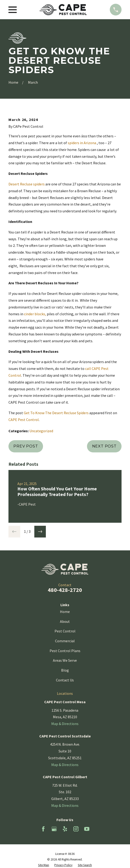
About (65, 621)
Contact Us (65, 680)
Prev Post (26, 446)
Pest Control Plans (65, 651)
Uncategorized (41, 431)
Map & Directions (65, 724)
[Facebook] (43, 829)
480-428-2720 (65, 590)
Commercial (65, 641)
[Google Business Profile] (54, 829)
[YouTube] (87, 829)
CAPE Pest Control (24, 420)
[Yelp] (65, 829)
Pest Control (65, 631)
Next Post (104, 446)
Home (65, 612)
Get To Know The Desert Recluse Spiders (56, 413)
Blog (65, 670)
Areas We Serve (65, 660)
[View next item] (40, 532)
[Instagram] (76, 829)
